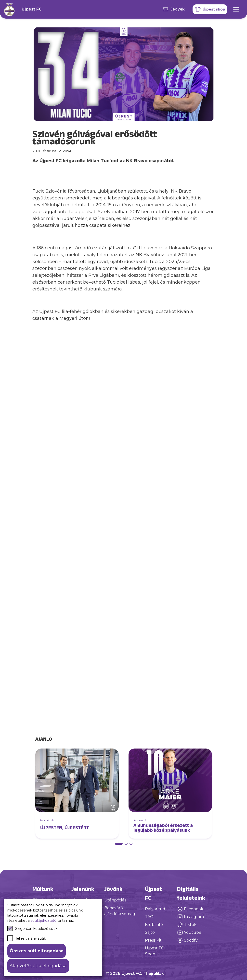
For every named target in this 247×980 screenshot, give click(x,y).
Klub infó (154, 925)
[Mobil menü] (236, 9)
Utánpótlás (115, 900)
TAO (149, 917)
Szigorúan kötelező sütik (32, 928)
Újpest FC (32, 9)
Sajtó (150, 932)
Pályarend (155, 909)
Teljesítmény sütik (27, 938)
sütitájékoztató (44, 921)
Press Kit (153, 940)
